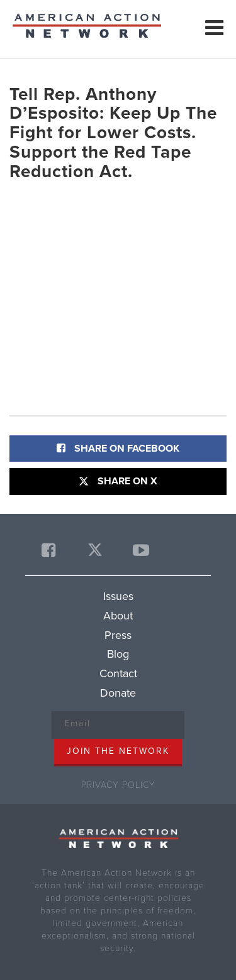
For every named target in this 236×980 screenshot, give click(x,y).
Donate (118, 693)
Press (118, 635)
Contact (118, 673)
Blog (118, 654)
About (118, 616)
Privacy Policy (118, 785)
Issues (118, 596)
